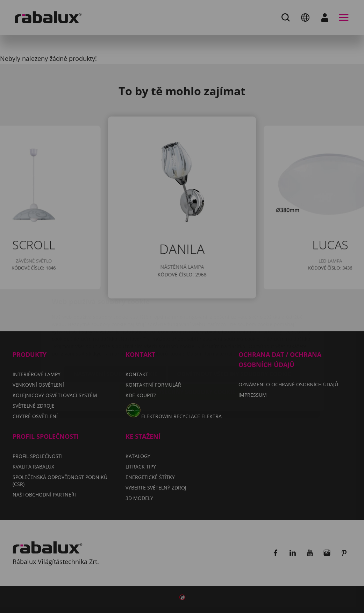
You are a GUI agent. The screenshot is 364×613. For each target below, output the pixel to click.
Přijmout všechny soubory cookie (182, 350)
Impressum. (285, 312)
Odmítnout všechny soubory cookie (234, 332)
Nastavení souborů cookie (115, 332)
